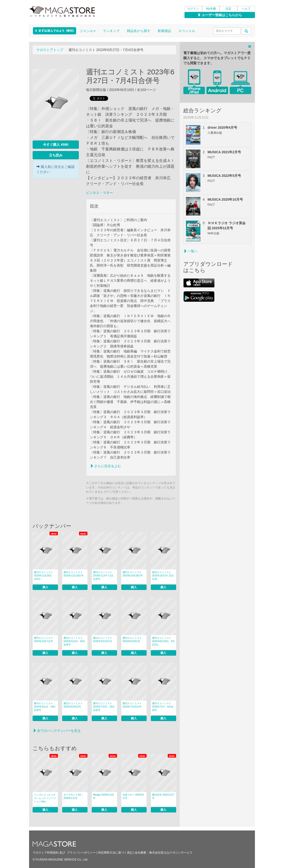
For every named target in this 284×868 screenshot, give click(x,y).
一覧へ (191, 251)
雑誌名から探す (139, 31)
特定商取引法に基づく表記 (115, 853)
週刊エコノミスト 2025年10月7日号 (43, 640)
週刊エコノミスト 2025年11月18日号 (74, 574)
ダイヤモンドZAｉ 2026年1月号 (73, 796)
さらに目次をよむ (105, 466)
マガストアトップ (50, 50)
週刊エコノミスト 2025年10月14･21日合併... (163, 576)
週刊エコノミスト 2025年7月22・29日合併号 (104, 707)
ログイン (193, 9)
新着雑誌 (164, 31)
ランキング (111, 31)
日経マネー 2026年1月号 (133, 796)
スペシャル (187, 31)
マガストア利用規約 (46, 853)
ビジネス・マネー (99, 193)
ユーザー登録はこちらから (220, 15)
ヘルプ (246, 9)
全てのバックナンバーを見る (57, 731)
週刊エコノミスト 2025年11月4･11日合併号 (103, 576)
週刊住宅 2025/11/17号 (163, 796)
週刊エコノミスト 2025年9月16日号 (103, 640)
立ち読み (56, 155)
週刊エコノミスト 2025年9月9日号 (132, 640)
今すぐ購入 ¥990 (56, 145)
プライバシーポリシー (81, 853)
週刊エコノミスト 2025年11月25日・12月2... (44, 576)
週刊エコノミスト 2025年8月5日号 (73, 705)
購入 (45, 587)
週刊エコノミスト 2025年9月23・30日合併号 (74, 641)
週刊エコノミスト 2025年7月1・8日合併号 (163, 707)
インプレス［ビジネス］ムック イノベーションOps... (45, 798)
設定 (228, 9)
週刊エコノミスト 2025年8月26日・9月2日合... (164, 641)
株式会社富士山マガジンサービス (171, 853)
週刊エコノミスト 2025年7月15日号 (132, 705)
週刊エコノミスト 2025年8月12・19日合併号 (45, 707)
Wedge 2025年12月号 (104, 796)
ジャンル (88, 31)
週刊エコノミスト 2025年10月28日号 (133, 574)
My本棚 (211, 9)
